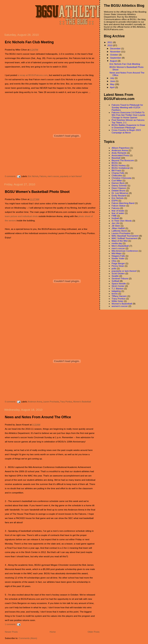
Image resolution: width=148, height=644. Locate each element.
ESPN (115, 201)
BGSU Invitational (120, 168)
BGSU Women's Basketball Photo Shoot (37, 192)
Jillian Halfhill (118, 228)
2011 (110, 42)
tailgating (116, 291)
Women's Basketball (82, 402)
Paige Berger (118, 263)
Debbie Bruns (118, 190)
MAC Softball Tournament (124, 238)
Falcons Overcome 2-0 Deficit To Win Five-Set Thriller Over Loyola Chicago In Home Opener (128, 115)
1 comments (10, 624)
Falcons (43, 176)
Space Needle (119, 283)
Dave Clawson (119, 188)
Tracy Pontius (66, 402)
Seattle (115, 276)
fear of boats (118, 211)
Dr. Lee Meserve (120, 193)
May (112, 84)
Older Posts (93, 632)
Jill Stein (116, 226)
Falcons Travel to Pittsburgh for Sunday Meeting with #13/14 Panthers (127, 107)
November (116, 52)
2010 (110, 45)
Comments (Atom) (28, 638)
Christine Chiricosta (121, 178)
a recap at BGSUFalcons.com (33, 75)
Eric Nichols (33, 176)
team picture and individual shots (21, 216)
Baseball (116, 158)
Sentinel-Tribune (120, 278)
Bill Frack (116, 170)
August (114, 61)
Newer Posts (11, 632)
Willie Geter (117, 301)
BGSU (115, 163)
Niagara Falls (118, 256)
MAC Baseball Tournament (125, 236)
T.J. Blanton (117, 288)
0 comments (10, 176)
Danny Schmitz (119, 185)
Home (53, 632)
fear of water (118, 213)
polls (114, 268)
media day (117, 243)
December (116, 48)
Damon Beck (118, 183)
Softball (115, 281)
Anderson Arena (35, 402)
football (115, 218)
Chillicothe (117, 175)
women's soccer (120, 306)
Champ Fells (118, 173)
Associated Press (120, 155)
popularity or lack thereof (71, 176)
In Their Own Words (122, 221)
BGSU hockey (119, 165)
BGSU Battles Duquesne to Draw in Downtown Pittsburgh (128, 126)
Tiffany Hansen (119, 296)
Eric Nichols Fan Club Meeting (29, 42)
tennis (115, 293)
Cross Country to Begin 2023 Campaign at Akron (126, 131)
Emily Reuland (119, 195)
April (113, 87)
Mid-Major (117, 253)
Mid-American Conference (125, 251)
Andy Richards (119, 153)
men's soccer (53, 176)
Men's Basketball (120, 246)
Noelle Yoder (118, 258)
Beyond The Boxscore (123, 160)
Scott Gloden (118, 273)
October (114, 55)
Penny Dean (118, 266)
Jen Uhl (115, 223)
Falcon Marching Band (123, 203)
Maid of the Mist (120, 241)
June (113, 81)
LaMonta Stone (119, 231)
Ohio (114, 261)
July (112, 78)
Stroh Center (118, 286)
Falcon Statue (119, 206)
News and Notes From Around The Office (38, 417)
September (116, 58)
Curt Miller (117, 180)
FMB (114, 216)
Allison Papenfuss (121, 148)
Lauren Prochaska (51, 402)
